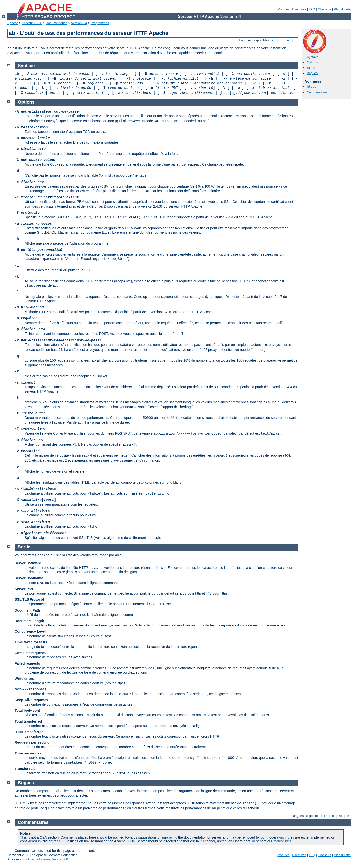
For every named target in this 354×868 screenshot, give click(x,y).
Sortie (311, 68)
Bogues (312, 73)
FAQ (312, 9)
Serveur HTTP (32, 23)
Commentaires (317, 92)
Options (312, 62)
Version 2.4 (79, 23)
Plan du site (342, 9)
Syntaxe (313, 57)
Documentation (57, 23)
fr (281, 40)
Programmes (100, 23)
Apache (13, 23)
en (273, 40)
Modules (283, 9)
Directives (299, 9)
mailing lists (282, 841)
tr (296, 40)
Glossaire (325, 9)
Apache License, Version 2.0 (48, 859)
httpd (312, 87)
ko (288, 40)
